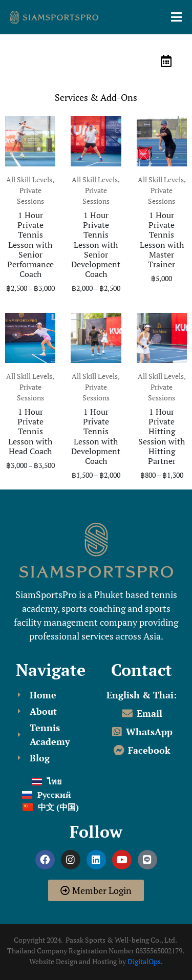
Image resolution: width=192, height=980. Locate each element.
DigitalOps (144, 961)
